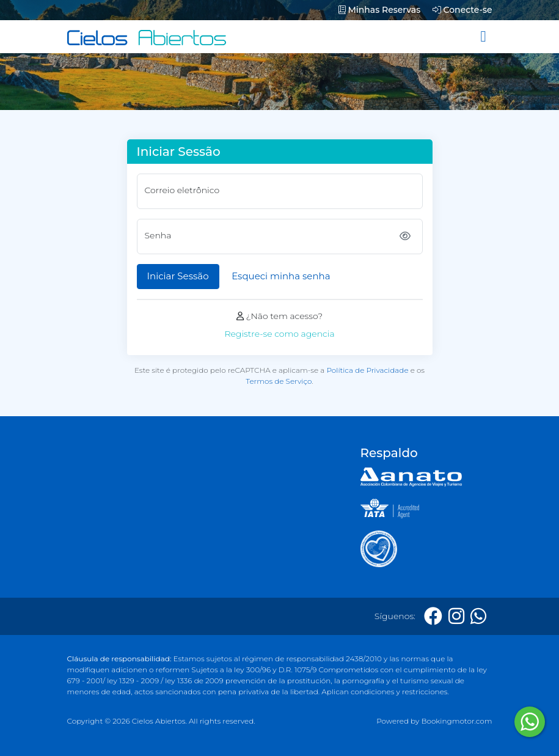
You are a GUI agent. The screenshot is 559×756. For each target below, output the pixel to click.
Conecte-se (462, 10)
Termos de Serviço (279, 381)
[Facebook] (433, 616)
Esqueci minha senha (281, 276)
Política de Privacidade (367, 370)
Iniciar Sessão (178, 276)
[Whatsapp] (478, 616)
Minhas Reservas (379, 10)
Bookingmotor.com (456, 721)
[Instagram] (456, 616)
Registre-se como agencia (279, 334)
